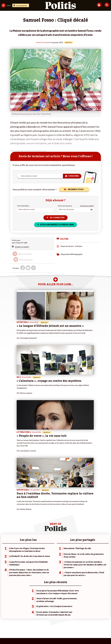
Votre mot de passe (65, 206)
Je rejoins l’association (45, 560)
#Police (76, 555)
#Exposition (65, 254)
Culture (4, 565)
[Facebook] (25, 636)
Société (4, 560)
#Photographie (76, 254)
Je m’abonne (42, 557)
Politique (4, 555)
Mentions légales (21, 628)
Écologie (4, 557)
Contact (8, 628)
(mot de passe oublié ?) (87, 206)
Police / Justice (24, 565)
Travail (21, 555)
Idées (3, 562)
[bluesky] (33, 636)
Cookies (101, 628)
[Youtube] (40, 636)
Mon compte (42, 565)
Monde (21, 553)
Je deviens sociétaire (45, 555)
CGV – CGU (56, 628)
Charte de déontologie (39, 628)
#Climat (76, 553)
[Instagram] (47, 636)
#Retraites (78, 560)
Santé (21, 562)
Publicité (91, 628)
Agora (3, 553)
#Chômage (78, 562)
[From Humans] (54, 636)
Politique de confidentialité (74, 628)
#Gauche (77, 557)
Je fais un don (42, 553)
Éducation (22, 560)
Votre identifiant (23, 206)
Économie (22, 557)
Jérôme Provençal (42, 42)
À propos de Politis (44, 562)
